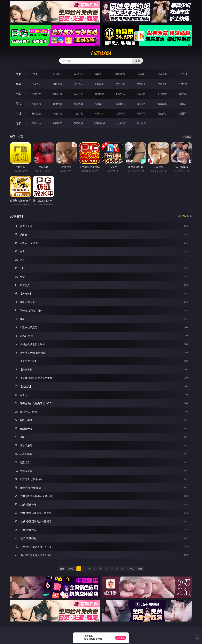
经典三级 (141, 94)
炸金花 (141, 74)
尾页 (140, 569)
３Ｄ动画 (99, 84)
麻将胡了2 (120, 74)
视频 (19, 84)
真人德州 (57, 74)
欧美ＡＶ (78, 84)
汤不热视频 (99, 123)
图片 (19, 104)
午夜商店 (57, 123)
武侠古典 (99, 113)
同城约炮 (36, 123)
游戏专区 (99, 74)
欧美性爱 (99, 94)
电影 (19, 94)
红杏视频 (120, 123)
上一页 (71, 569)
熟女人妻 (120, 84)
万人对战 (78, 74)
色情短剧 (141, 123)
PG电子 (36, 74)
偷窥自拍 (36, 104)
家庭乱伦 (57, 113)
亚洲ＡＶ (36, 84)
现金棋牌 (162, 74)
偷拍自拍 (57, 94)
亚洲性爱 (36, 94)
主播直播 (162, 84)
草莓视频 (78, 123)
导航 (19, 123)
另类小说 (141, 113)
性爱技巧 (183, 113)
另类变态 (183, 94)
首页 (62, 569)
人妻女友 (78, 113)
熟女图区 (162, 104)
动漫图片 (99, 104)
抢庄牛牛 (183, 74)
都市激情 (36, 113)
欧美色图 (78, 104)
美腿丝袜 (120, 104)
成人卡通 (78, 94)
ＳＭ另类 (183, 84)
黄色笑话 (162, 113)
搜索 (137, 61)
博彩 (19, 74)
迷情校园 (120, 113)
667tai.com (101, 53)
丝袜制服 (141, 84)
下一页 (131, 569)
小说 (19, 113)
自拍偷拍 (57, 84)
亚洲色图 (57, 104)
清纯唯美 (141, 104)
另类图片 (183, 104)
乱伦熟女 (162, 94)
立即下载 (121, 638)
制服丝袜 (120, 94)
